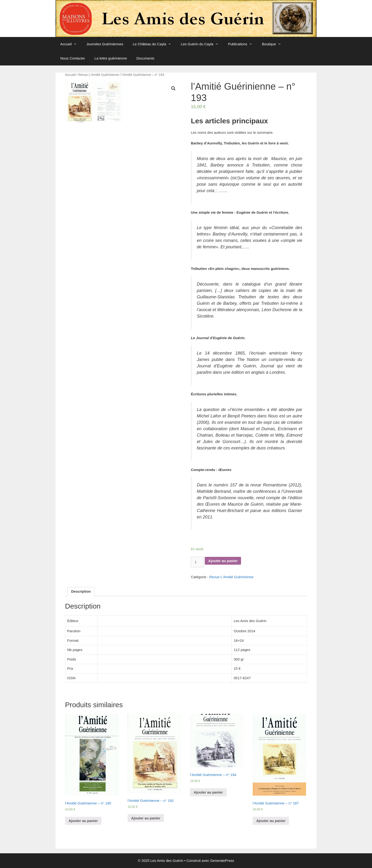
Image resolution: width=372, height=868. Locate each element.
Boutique (274, 44)
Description (81, 591)
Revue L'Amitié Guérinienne (99, 75)
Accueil (71, 44)
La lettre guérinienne (111, 58)
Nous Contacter (73, 58)
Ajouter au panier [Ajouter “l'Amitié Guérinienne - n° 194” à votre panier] (208, 792)
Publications (243, 44)
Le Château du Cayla (154, 44)
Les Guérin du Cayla (202, 44)
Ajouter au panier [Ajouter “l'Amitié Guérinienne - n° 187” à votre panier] (271, 821)
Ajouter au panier (223, 561)
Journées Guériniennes (105, 44)
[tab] (81, 592)
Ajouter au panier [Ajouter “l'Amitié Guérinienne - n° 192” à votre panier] (146, 818)
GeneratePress (222, 861)
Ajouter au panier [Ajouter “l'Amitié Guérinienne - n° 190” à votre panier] (83, 821)
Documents (145, 58)
